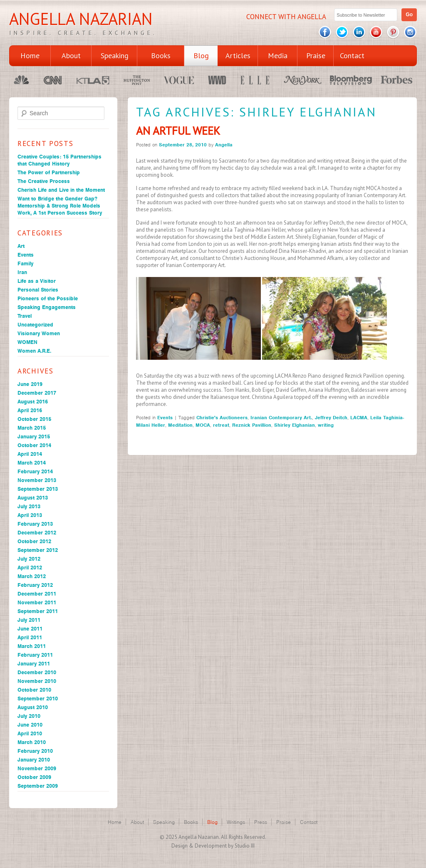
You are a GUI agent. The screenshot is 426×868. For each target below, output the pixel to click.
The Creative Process (44, 181)
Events (26, 255)
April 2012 (30, 568)
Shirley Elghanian (295, 425)
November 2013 (37, 480)
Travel (25, 316)
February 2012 (35, 585)
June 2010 (30, 725)
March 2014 (32, 463)
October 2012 (34, 541)
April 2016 (30, 410)
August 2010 (33, 707)
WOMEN (27, 342)
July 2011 (29, 620)
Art (21, 246)
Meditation (180, 425)
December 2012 (37, 533)
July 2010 (29, 716)
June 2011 (30, 629)
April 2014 (30, 454)
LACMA (359, 418)
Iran (22, 272)
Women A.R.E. (34, 351)
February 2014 (35, 471)
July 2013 (29, 506)
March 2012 (32, 576)
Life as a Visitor (37, 281)
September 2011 (38, 611)
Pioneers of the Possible (48, 298)
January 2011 (34, 664)
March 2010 (32, 742)
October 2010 (34, 690)
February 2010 (35, 751)
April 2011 (30, 637)
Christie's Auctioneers (222, 418)
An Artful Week (178, 131)
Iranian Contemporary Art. (281, 418)
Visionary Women (39, 333)
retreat (221, 425)
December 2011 (37, 594)
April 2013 (30, 515)
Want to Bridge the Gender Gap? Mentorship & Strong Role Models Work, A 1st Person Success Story (60, 206)
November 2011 (37, 602)
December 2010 (37, 672)
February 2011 (35, 655)
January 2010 (34, 760)
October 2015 (34, 419)
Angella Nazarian (81, 19)
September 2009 (38, 786)
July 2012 (29, 559)
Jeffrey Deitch (331, 418)
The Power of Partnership (49, 172)
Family (25, 263)
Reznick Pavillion (252, 425)
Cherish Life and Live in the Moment (61, 190)
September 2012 (38, 550)
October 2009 (34, 777)
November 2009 (37, 768)
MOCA (203, 425)
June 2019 (30, 384)
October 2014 (34, 445)
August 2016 (33, 402)
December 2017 (37, 393)
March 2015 (32, 428)
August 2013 (33, 498)
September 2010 (38, 699)
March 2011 (32, 646)
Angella (224, 145)
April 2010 (30, 733)
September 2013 (38, 489)
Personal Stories (38, 290)
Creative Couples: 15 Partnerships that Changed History (59, 160)
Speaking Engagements (47, 307)
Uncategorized (35, 325)
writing (326, 425)
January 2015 (34, 436)
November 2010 (37, 681)
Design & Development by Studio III (213, 846)
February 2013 (35, 524)
